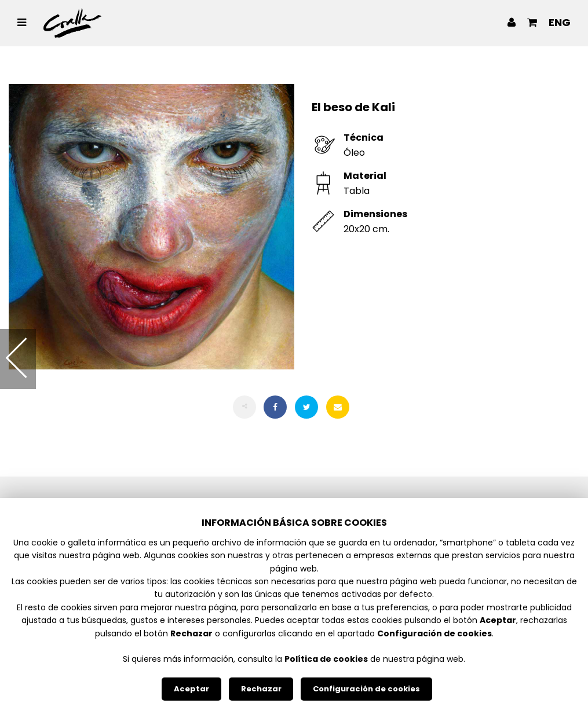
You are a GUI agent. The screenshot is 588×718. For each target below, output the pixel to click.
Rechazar (261, 689)
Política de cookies (326, 659)
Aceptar (191, 689)
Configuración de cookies (366, 689)
